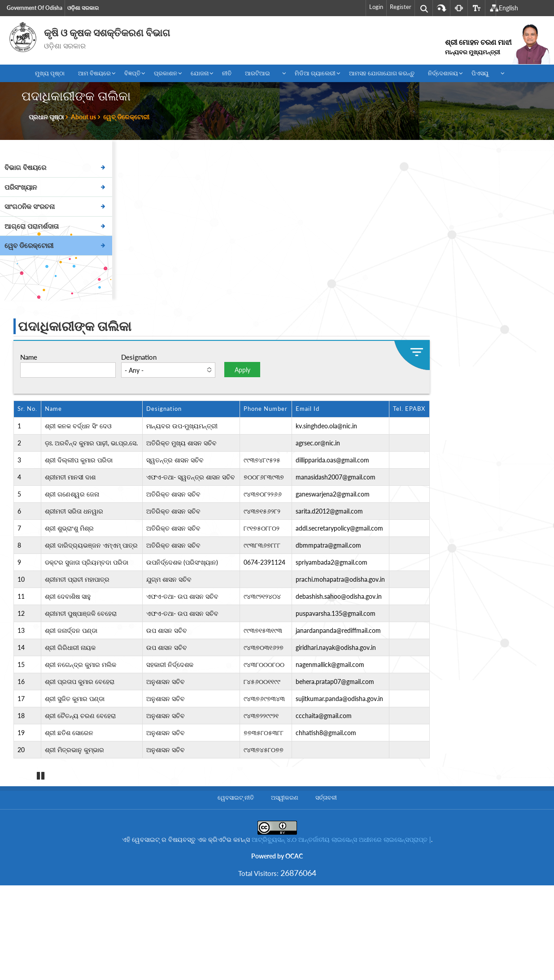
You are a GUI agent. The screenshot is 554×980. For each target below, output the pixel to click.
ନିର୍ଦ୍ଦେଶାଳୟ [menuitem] (441, 75)
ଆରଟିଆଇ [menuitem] (261, 75)
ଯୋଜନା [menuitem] (198, 75)
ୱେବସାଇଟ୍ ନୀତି (236, 865)
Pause (41, 843)
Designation (139, 357)
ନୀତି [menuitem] (227, 73)
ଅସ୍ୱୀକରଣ (285, 865)
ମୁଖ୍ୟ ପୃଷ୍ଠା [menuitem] (50, 73)
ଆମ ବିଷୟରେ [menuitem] (93, 75)
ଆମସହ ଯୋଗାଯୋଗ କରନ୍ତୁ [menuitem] (382, 73)
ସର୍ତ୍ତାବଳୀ (326, 865)
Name (29, 357)
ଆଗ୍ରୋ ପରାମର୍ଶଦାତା (32, 226)
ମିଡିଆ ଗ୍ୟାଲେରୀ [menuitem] (313, 75)
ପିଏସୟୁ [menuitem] (484, 75)
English (508, 8)
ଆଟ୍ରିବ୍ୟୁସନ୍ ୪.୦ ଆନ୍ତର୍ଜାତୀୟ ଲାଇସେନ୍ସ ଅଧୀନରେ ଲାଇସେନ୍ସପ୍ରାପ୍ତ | (341, 907)
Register (401, 7)
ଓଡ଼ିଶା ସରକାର (83, 8)
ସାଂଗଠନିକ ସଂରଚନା (30, 206)
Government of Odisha (35, 8)
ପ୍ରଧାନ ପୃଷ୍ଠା (46, 117)
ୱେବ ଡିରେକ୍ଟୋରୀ (29, 245)
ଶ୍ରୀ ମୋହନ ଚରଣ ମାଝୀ (478, 47)
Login (376, 7)
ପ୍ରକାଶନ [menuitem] (164, 75)
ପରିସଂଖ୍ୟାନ (21, 187)
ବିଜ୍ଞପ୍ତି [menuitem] (131, 75)
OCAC (294, 923)
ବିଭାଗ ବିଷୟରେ (25, 167)
